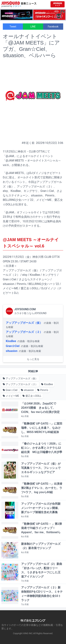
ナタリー (17, 6)
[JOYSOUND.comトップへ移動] (58, 4)
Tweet (13, 27)
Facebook (53, 27)
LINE (33, 27)
